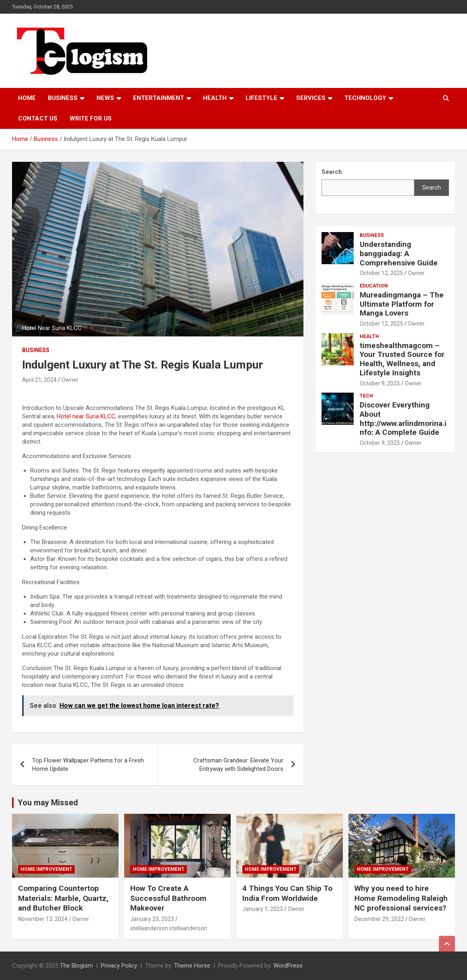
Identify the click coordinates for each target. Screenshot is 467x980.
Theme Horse (192, 966)
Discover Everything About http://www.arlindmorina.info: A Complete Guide (403, 419)
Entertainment (159, 98)
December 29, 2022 (379, 919)
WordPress (288, 966)
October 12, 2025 (381, 273)
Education (374, 286)
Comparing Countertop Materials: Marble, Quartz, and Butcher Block (63, 898)
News (105, 98)
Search (432, 187)
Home (27, 98)
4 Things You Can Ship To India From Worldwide (287, 893)
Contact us (38, 118)
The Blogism (76, 966)
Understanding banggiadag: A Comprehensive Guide (399, 254)
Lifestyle (261, 98)
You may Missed (48, 803)
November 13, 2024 (43, 919)
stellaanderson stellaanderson (169, 928)
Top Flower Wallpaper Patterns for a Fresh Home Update (88, 765)
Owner (70, 380)
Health (215, 98)
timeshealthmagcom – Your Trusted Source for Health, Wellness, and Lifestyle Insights (402, 359)
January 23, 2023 (152, 919)
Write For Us (91, 118)
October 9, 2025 (380, 383)
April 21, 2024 (39, 380)
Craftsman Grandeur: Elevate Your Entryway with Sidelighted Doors (238, 765)
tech (366, 396)
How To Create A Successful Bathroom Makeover (168, 898)
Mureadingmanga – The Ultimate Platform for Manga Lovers (402, 304)
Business (63, 98)
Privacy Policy (119, 966)
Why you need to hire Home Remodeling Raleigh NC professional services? (401, 898)
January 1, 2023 (263, 909)
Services (311, 98)
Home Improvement (46, 869)
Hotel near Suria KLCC (86, 416)
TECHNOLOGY (365, 98)
